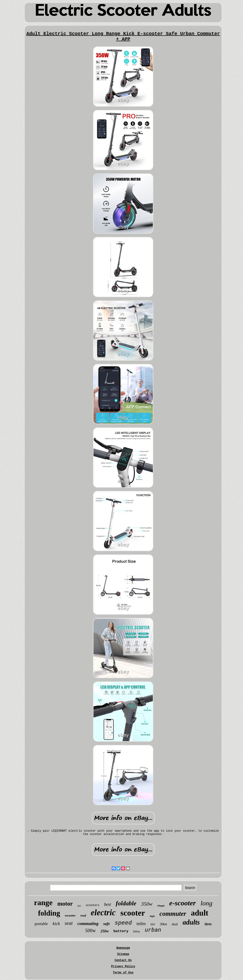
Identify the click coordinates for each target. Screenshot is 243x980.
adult (199, 913)
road (83, 916)
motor (65, 904)
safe (107, 924)
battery (121, 931)
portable (41, 924)
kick (56, 923)
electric (103, 913)
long (206, 903)
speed (123, 923)
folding (49, 913)
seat (69, 923)
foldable (126, 903)
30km (163, 924)
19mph (161, 906)
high (152, 916)
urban (153, 930)
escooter (70, 915)
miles (141, 924)
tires (208, 924)
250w (105, 931)
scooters (93, 905)
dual (175, 924)
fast (79, 906)
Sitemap (123, 954)
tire (153, 924)
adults (191, 922)
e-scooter (182, 903)
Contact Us (123, 960)
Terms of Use (123, 973)
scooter (133, 913)
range (43, 903)
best (108, 904)
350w (147, 904)
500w (90, 930)
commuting (88, 923)
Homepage (123, 948)
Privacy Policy (123, 966)
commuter (173, 914)
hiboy (137, 931)
